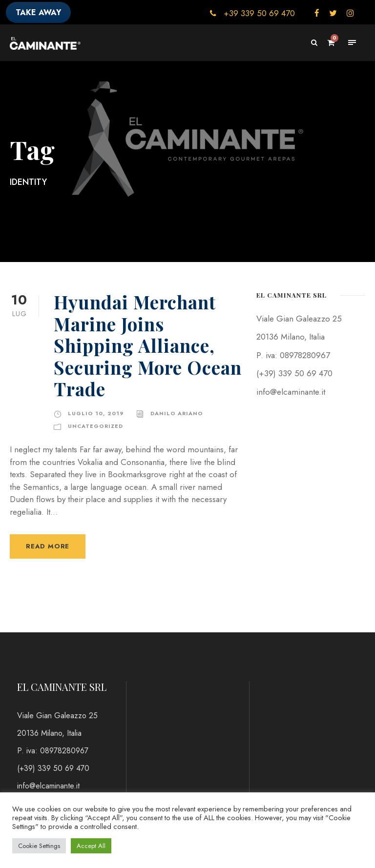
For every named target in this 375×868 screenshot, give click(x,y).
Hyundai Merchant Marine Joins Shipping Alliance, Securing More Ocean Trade (148, 345)
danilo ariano (177, 413)
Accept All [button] (91, 846)
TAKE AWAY (38, 12)
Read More (48, 546)
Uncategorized (95, 426)
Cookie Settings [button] (39, 846)
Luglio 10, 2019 (96, 413)
